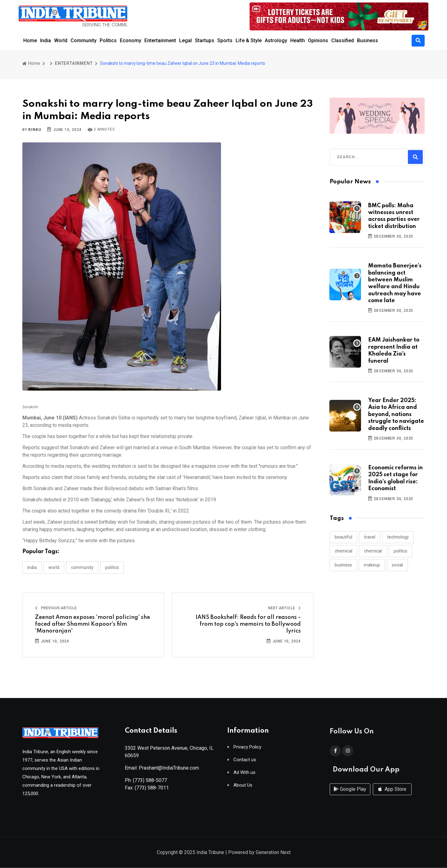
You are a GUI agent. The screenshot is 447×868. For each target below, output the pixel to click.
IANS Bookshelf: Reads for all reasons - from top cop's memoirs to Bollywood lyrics (248, 624)
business (343, 565)
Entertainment (160, 40)
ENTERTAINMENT (74, 63)
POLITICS (112, 567)
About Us (243, 788)
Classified (343, 40)
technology (398, 537)
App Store (392, 796)
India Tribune (210, 853)
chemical (343, 551)
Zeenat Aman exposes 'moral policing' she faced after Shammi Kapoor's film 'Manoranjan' (93, 624)
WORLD (54, 567)
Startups (205, 40)
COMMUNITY (82, 567)
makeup (372, 565)
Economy (131, 40)
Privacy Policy (247, 750)
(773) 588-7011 (152, 790)
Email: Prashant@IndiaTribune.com (162, 770)
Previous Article (56, 608)
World (61, 40)
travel (370, 537)
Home (30, 40)
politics (400, 551)
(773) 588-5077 (150, 783)
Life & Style (249, 40)
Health (298, 40)
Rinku (35, 130)
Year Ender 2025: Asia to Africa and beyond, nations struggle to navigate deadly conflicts (396, 414)
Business (368, 40)
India (45, 40)
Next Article (284, 608)
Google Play (350, 796)
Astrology (276, 40)
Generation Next (273, 853)
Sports (225, 40)
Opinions (318, 40)
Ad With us (244, 775)
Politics (108, 40)
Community (84, 40)
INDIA (32, 567)
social (397, 565)
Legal (185, 40)
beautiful (343, 537)
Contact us (245, 762)
